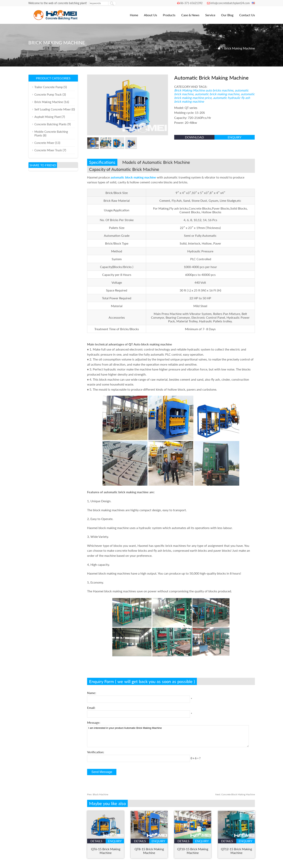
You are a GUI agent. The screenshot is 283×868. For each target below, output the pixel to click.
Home (134, 15)
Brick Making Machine (240, 48)
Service (210, 15)
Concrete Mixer (44, 143)
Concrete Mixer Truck (48, 150)
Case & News (190, 15)
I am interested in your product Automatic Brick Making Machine (168, 736)
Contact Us (247, 15)
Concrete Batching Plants (50, 124)
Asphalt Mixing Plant (48, 117)
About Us (150, 15)
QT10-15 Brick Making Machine (193, 851)
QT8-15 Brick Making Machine (149, 851)
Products (169, 15)
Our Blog (227, 15)
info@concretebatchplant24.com (230, 3)
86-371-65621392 (191, 3)
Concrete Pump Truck (48, 94)
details (96, 841)
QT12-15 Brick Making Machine (236, 851)
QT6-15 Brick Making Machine (106, 851)
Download (194, 137)
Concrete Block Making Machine (235, 794)
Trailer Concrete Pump (49, 87)
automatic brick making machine (217, 94)
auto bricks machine (219, 90)
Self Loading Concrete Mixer (53, 109)
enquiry (235, 137)
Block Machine (98, 794)
